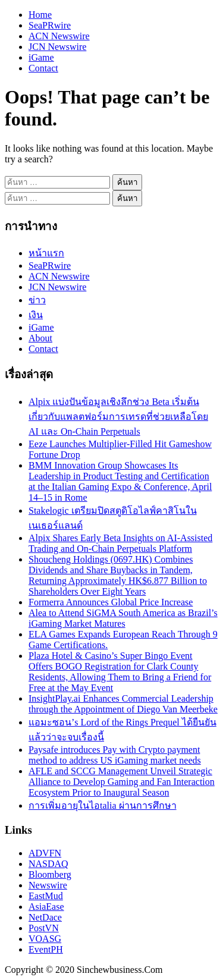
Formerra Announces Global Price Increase (111, 602)
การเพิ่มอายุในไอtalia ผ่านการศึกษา (103, 805)
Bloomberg (50, 874)
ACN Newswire (59, 36)
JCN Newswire (57, 47)
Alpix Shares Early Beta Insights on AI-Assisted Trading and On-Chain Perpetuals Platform (120, 543)
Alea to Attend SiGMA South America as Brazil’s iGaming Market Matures (123, 618)
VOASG (45, 939)
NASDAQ (48, 864)
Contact (43, 68)
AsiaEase (46, 907)
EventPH (46, 949)
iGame (41, 57)
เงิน (36, 315)
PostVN (44, 928)
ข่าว (37, 300)
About (40, 338)
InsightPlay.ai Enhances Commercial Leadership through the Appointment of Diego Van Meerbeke (123, 704)
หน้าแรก (46, 253)
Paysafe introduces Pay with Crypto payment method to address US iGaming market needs (115, 755)
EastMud (46, 896)
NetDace (45, 917)
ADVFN (45, 853)
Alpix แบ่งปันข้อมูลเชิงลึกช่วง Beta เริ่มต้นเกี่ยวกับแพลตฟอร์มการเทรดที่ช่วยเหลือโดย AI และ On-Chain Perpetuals (118, 417)
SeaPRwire (50, 25)
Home (40, 15)
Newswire (48, 885)
